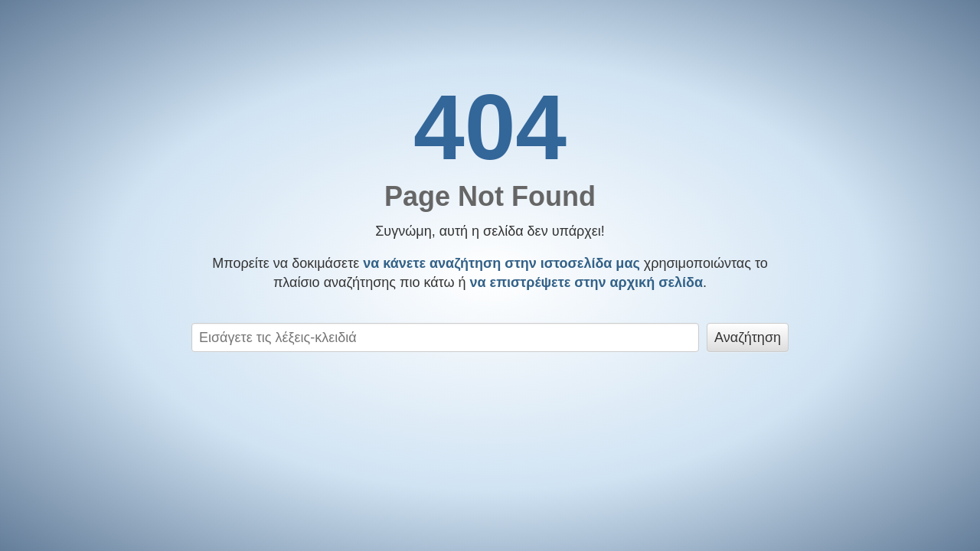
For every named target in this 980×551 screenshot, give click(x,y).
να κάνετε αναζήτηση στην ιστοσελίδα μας (501, 263)
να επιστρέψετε (587, 282)
